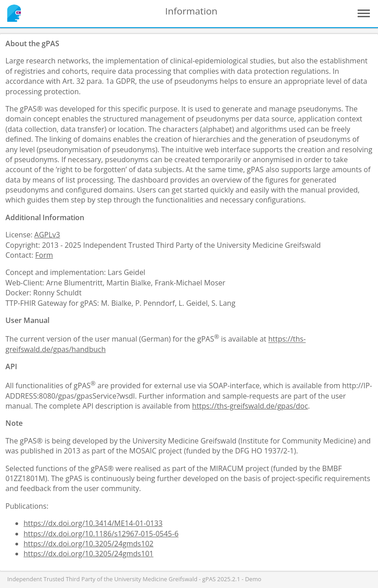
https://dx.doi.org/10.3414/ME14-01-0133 (93, 523)
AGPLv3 (47, 235)
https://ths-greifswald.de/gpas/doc (250, 406)
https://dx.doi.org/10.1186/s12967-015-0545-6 (101, 534)
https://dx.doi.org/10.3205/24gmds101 (89, 554)
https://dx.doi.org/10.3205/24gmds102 (89, 544)
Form (44, 255)
